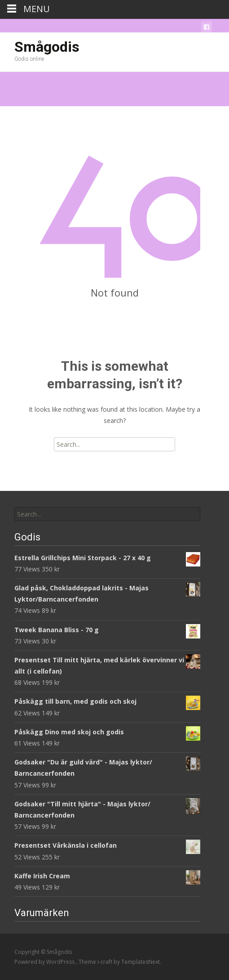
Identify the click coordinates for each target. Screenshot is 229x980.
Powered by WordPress (45, 962)
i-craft (106, 962)
